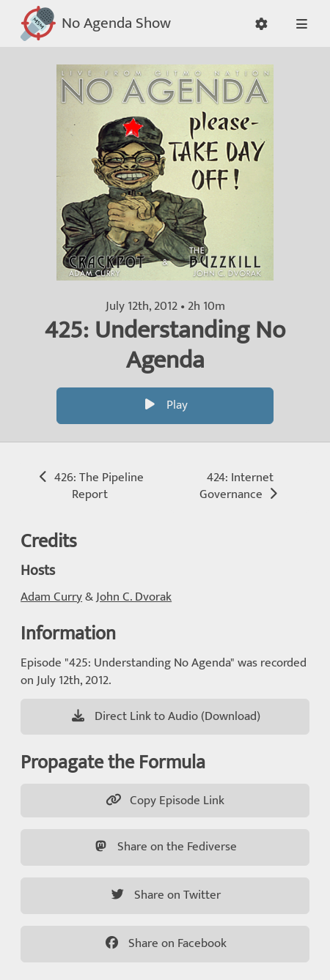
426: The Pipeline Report (90, 486)
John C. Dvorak (134, 597)
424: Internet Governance (240, 486)
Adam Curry (51, 597)
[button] (261, 24)
